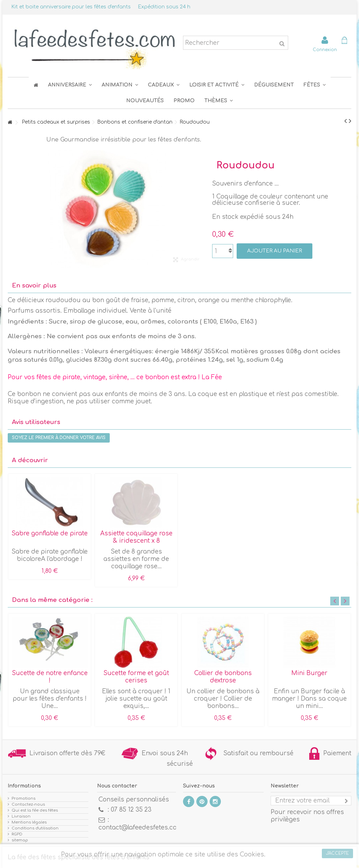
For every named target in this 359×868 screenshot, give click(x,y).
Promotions (23, 798)
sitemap (20, 840)
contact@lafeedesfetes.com (140, 828)
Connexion (325, 50)
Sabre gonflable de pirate (50, 533)
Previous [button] (335, 601)
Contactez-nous (28, 804)
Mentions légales (29, 822)
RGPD (17, 834)
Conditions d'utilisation (35, 828)
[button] (315, 85)
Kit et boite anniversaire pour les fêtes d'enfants (71, 7)
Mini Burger (309, 673)
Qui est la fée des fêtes (35, 810)
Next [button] (345, 601)
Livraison (21, 816)
